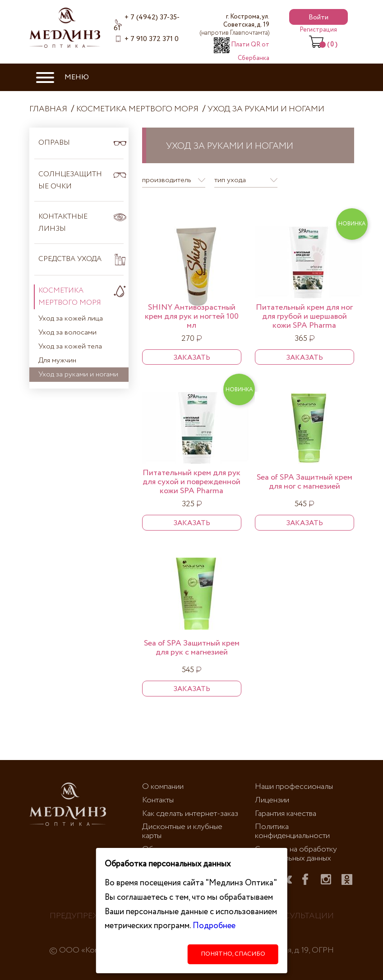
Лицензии (272, 800)
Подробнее (214, 926)
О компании (163, 787)
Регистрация (318, 30)
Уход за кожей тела (70, 346)
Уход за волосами (67, 332)
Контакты (158, 800)
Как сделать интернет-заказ (190, 814)
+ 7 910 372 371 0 (152, 39)
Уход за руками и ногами (266, 109)
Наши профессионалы (294, 787)
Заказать (192, 358)
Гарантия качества (286, 814)
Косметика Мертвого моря (137, 109)
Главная (48, 109)
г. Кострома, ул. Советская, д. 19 (235, 25)
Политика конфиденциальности (292, 831)
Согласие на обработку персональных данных (296, 854)
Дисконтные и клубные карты (182, 831)
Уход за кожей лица (71, 318)
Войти (318, 17)
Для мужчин (57, 360)
